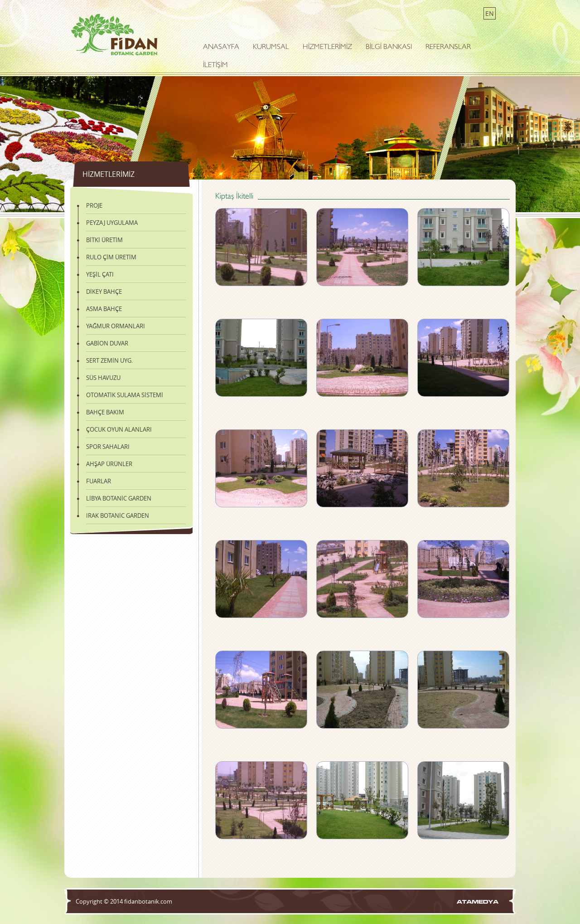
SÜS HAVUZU (103, 378)
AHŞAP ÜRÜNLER (109, 464)
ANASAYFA (221, 47)
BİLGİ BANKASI (389, 47)
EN (490, 13)
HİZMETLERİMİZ (327, 47)
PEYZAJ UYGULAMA (112, 223)
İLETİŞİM (215, 66)
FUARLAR (99, 481)
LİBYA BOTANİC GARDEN (119, 498)
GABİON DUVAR (107, 343)
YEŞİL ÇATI (100, 274)
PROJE (94, 205)
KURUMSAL (271, 47)
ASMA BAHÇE (104, 309)
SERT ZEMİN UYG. (109, 360)
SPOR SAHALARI (108, 447)
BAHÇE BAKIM (105, 412)
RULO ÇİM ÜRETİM (111, 257)
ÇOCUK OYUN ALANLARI (119, 429)
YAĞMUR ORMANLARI (116, 326)
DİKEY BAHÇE (104, 292)
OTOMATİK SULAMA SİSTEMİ (125, 395)
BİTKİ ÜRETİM (104, 240)
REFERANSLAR (448, 47)
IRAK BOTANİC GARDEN (118, 515)
